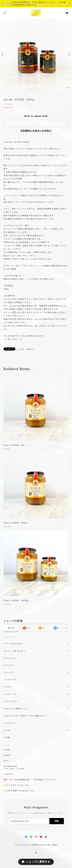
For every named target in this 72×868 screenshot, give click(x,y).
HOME (7, 750)
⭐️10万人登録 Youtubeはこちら (19, 791)
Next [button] (69, 54)
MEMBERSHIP (10, 766)
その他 (7, 737)
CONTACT (9, 774)
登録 (57, 821)
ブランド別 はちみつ (13, 644)
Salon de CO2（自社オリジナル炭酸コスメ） (26, 716)
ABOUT (7, 755)
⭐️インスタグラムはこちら (16, 785)
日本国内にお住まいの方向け (36, 131)
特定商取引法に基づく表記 (41, 845)
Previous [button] (3, 54)
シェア (20, 349)
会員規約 (55, 845)
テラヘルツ (9, 665)
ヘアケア (8, 687)
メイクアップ (10, 694)
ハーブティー (10, 723)
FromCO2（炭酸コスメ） (16, 709)
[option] (36, 54)
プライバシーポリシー (22, 845)
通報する (30, 349)
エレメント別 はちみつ (14, 651)
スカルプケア (10, 680)
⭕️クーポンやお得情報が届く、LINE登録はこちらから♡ (30, 780)
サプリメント (10, 658)
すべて (11, 628)
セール (7, 730)
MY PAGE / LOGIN (15, 769)
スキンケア (9, 672)
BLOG (6, 761)
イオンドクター (11, 701)
